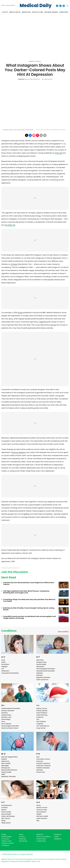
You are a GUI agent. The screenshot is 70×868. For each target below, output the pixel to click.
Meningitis (5, 766)
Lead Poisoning (42, 715)
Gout (3, 722)
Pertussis (40, 770)
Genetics (5, 713)
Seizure (4, 810)
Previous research (19, 452)
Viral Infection (41, 812)
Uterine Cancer (42, 808)
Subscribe (22, 839)
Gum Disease (6, 724)
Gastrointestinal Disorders (11, 708)
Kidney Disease (42, 711)
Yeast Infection (42, 818)
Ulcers (39, 805)
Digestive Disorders (43, 677)
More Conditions (63, 632)
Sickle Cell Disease (8, 816)
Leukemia (40, 717)
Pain (38, 757)
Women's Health (42, 816)
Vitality (4, 834)
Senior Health (6, 812)
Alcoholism (5, 664)
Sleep (3, 821)
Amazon (14, 264)
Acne (3, 660)
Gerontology (6, 719)
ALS (3, 669)
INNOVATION (26, 12)
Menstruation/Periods (9, 770)
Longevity (40, 724)
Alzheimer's (5, 671)
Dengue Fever (41, 662)
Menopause (6, 768)
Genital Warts (6, 715)
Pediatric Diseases (43, 768)
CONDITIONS (64, 12)
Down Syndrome (42, 680)
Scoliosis (4, 808)
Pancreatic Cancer (43, 759)
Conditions (9, 631)
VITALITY (5, 12)
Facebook (57, 834)
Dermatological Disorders (46, 669)
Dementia (40, 660)
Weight (39, 814)
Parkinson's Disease (43, 766)
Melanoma (5, 761)
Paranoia (40, 761)
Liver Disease (41, 722)
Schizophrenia (7, 805)
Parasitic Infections (43, 763)
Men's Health (6, 763)
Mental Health (35, 61)
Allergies (4, 667)
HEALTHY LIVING (38, 12)
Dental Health (41, 664)
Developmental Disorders (46, 671)
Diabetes (40, 673)
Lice (38, 719)
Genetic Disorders (8, 711)
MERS (3, 774)
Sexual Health (6, 814)
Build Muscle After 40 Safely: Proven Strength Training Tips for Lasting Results (29, 609)
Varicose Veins (42, 810)
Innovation (5, 839)
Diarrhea (40, 675)
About (21, 834)
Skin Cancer (6, 818)
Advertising (23, 841)
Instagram (58, 839)
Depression (40, 667)
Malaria (4, 759)
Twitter (56, 837)
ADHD (3, 662)
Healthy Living (6, 841)
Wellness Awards (51, 12)
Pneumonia (41, 772)
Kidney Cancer (42, 708)
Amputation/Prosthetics (10, 673)
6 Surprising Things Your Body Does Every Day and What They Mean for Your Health (29, 600)
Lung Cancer (41, 728)
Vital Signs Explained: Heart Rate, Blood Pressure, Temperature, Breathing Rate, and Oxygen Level (26, 592)
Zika (38, 821)
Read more (36, 861)
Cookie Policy (41, 841)
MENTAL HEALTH (15, 12)
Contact (22, 837)
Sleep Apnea (6, 823)
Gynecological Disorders (10, 726)
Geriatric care (6, 717)
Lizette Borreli (48, 79)
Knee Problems (42, 713)
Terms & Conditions (43, 837)
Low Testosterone (43, 726)
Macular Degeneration (10, 757)
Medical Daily (36, 6)
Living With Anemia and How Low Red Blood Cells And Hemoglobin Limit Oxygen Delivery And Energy (30, 617)
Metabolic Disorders (9, 776)
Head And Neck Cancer (10, 728)
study (20, 313)
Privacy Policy (41, 839)
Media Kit (40, 834)
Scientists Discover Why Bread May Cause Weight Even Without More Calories (29, 583)
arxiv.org (58, 153)
